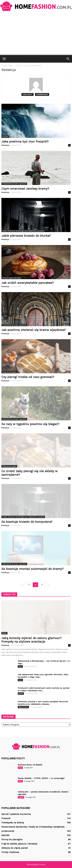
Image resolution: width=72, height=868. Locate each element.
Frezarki (5, 137)
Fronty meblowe (10, 852)
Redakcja (5, 145)
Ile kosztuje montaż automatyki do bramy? (32, 569)
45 (29, 585)
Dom (20, 666)
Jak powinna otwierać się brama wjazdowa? (34, 330)
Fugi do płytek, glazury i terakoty (19, 844)
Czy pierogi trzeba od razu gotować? (28, 377)
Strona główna (7, 65)
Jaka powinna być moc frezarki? (25, 141)
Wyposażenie (23, 707)
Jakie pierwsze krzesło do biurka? (26, 236)
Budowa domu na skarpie (30, 765)
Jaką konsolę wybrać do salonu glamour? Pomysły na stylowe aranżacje (31, 640)
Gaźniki (5, 835)
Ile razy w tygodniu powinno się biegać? (30, 424)
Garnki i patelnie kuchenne (16, 814)
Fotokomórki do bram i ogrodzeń (14, 184)
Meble (4, 633)
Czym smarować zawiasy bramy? (25, 189)
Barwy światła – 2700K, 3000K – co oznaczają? (41, 778)
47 (42, 585)
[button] (68, 59)
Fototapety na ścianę (13, 823)
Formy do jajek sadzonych (12, 278)
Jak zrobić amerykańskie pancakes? (28, 283)
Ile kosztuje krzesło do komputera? (27, 522)
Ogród (21, 797)
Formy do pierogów (9, 372)
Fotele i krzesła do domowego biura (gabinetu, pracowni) (23, 231)
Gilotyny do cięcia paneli (15, 848)
